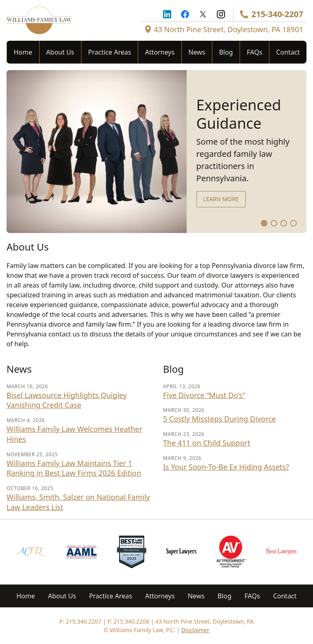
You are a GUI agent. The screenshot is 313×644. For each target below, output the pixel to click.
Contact (288, 52)
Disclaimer (195, 630)
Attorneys (160, 52)
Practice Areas (110, 52)
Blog (226, 52)
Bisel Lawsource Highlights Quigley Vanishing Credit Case (67, 400)
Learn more (221, 199)
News (197, 52)
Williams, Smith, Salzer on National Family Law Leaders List (78, 502)
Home (23, 52)
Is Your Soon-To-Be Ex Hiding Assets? (226, 467)
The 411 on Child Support (207, 443)
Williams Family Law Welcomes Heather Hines (74, 434)
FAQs (255, 52)
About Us (60, 52)
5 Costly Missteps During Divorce (219, 419)
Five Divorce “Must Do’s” (204, 395)
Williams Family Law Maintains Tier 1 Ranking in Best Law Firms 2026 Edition (74, 468)
